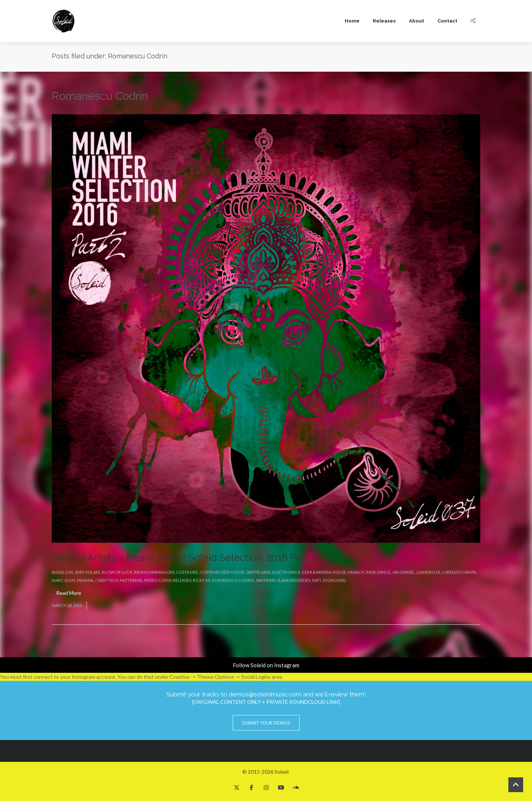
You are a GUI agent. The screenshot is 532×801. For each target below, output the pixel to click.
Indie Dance (378, 572)
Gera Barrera (316, 572)
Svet (316, 580)
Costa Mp (209, 572)
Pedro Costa (158, 580)
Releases (384, 21)
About (417, 21)
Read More (69, 593)
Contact (447, 21)
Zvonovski (334, 580)
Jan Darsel (403, 572)
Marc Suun (64, 580)
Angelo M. (63, 572)
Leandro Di (428, 572)
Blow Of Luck (117, 572)
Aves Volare (88, 572)
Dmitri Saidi (258, 572)
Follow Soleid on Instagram (266, 665)
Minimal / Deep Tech (98, 580)
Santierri (266, 580)
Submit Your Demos (266, 723)
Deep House (233, 572)
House (339, 572)
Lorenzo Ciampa (459, 572)
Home (352, 21)
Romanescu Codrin (233, 580)
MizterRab (131, 580)
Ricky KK (202, 580)
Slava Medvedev (294, 580)
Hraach (356, 572)
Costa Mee (187, 572)
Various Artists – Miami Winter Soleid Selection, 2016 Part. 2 (184, 558)
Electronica (286, 572)
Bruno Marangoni (154, 572)
